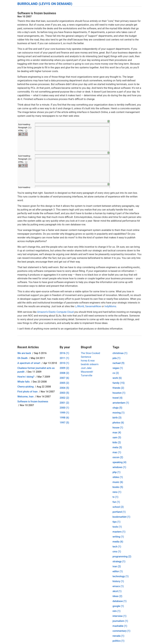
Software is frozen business (33, 402)
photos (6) (118, 423)
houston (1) (119, 393)
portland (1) (119, 512)
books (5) (118, 487)
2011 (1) (64, 358)
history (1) (118, 581)
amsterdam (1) (121, 403)
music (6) (118, 482)
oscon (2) (118, 457)
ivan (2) (117, 566)
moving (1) (119, 413)
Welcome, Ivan (25, 397)
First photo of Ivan (27, 392)
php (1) (117, 472)
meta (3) (117, 447)
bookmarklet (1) (121, 517)
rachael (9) (119, 363)
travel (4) (118, 398)
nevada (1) (118, 636)
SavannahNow (93, 306)
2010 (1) (64, 363)
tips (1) (117, 522)
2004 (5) (64, 388)
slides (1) (118, 477)
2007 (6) (64, 378)
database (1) (120, 601)
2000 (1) (64, 408)
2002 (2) (64, 398)
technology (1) (121, 576)
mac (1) (117, 452)
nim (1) (117, 611)
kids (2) (117, 442)
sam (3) (117, 437)
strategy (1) (119, 561)
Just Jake (86, 368)
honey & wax (88, 361)
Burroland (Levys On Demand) (45, 4)
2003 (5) (64, 393)
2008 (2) (64, 373)
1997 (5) (64, 423)
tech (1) (117, 547)
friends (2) (118, 388)
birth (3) (117, 418)
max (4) (117, 433)
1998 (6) (64, 418)
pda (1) (117, 358)
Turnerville (86, 375)
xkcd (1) (117, 591)
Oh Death (23, 358)
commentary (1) (122, 631)
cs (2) (116, 373)
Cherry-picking (25, 387)
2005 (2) (64, 383)
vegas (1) (118, 368)
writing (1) (118, 537)
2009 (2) (64, 368)
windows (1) (119, 467)
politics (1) (118, 641)
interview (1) (119, 616)
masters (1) (119, 532)
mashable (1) (120, 626)
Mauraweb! (87, 372)
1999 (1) (64, 413)
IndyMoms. (111, 306)
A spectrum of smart (29, 363)
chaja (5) (117, 408)
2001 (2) (64, 403)
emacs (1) (118, 586)
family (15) (119, 383)
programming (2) (122, 557)
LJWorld (79, 306)
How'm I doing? (26, 377)
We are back (24, 353)
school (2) (118, 507)
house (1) (118, 428)
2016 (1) (64, 353)
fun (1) (116, 502)
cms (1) (117, 552)
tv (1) (115, 497)
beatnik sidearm (90, 364)
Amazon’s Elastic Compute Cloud (55, 312)
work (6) (117, 378)
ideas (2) (117, 596)
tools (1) (117, 527)
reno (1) (117, 492)
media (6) (118, 542)
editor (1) (118, 571)
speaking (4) (119, 462)
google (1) (118, 606)
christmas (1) (120, 353)
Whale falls (24, 382)
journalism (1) (120, 621)
